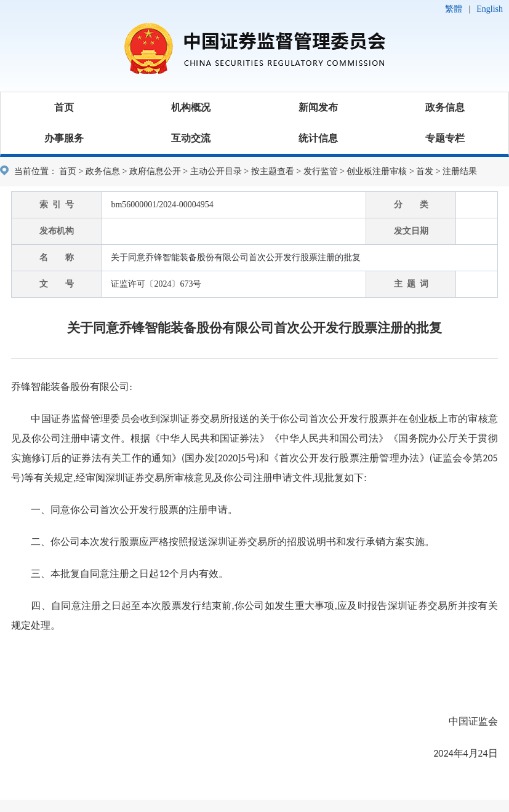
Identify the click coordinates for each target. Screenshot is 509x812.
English (490, 9)
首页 (64, 107)
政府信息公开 (155, 171)
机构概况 (191, 107)
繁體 (454, 9)
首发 (425, 171)
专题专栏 (445, 138)
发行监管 (321, 171)
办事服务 (64, 138)
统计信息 (318, 138)
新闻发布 (318, 107)
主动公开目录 (216, 171)
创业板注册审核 (377, 171)
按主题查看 (273, 171)
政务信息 (445, 107)
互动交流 (191, 138)
